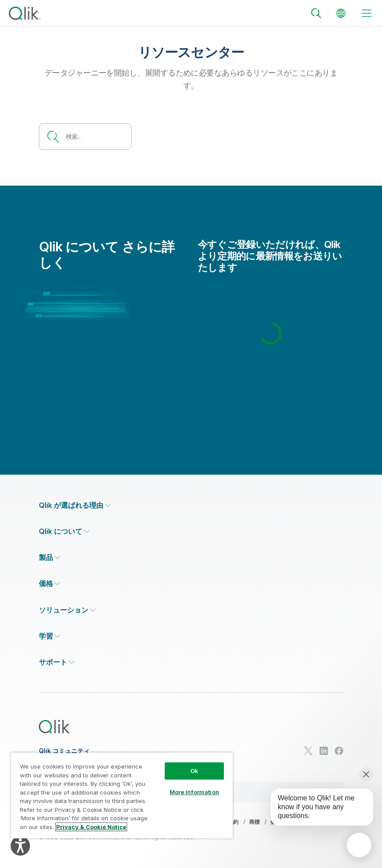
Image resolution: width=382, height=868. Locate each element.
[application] (359, 845)
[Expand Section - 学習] (50, 636)
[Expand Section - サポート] (57, 662)
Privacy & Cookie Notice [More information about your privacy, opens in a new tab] (91, 827)
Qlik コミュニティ (64, 751)
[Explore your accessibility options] (20, 846)
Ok (194, 771)
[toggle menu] (367, 13)
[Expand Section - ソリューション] (67, 610)
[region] (122, 795)
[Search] (316, 13)
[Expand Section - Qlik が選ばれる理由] (75, 505)
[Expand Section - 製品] (50, 558)
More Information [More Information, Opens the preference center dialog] (194, 792)
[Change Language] (341, 13)
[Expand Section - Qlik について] (64, 531)
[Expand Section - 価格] (50, 584)
